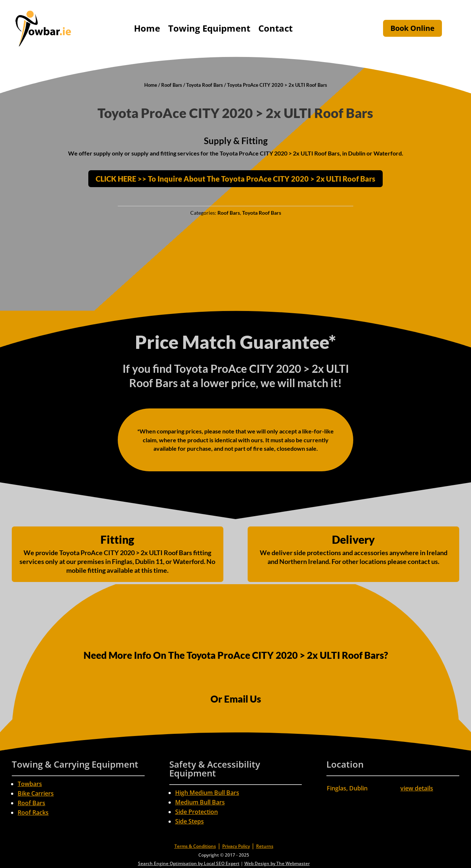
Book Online (412, 28)
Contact (275, 28)
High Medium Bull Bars (207, 793)
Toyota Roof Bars (205, 85)
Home (147, 28)
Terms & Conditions (195, 846)
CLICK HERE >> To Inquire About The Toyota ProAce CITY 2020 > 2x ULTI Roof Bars (235, 179)
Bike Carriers (36, 793)
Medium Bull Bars (200, 802)
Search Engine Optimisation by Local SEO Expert (189, 863)
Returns (265, 846)
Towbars (30, 784)
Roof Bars (172, 85)
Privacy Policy (236, 846)
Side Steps (190, 821)
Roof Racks (33, 812)
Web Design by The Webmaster (277, 863)
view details (417, 788)
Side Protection (196, 812)
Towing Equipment (209, 28)
